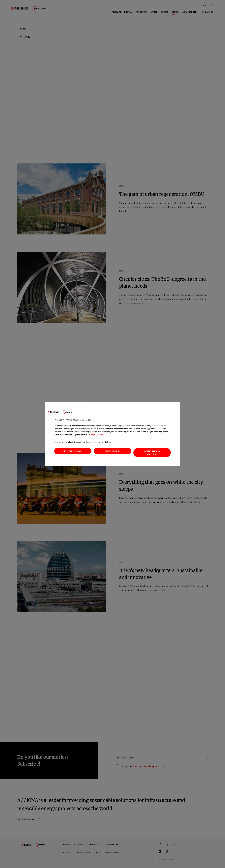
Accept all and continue (152, 453)
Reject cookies (113, 451)
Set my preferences (73, 451)
